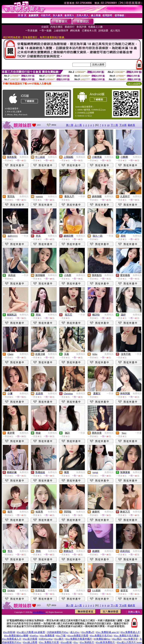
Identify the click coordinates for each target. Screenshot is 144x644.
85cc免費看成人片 (130, 632)
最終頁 (131, 125)
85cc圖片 (59, 639)
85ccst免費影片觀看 (78, 636)
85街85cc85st (46, 639)
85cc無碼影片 (87, 642)
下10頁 (123, 125)
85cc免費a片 (88, 632)
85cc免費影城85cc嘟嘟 (16, 636)
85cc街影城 (9, 632)
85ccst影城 (66, 642)
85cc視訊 (117, 639)
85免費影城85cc (102, 639)
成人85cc (75, 632)
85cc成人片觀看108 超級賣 (31, 632)
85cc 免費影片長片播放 (126, 636)
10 (108, 125)
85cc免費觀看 (47, 636)
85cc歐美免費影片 (105, 642)
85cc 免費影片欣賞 (49, 642)
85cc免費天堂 (131, 639)
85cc (76, 642)
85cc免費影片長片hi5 (101, 636)
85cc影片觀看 (30, 639)
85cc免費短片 (39, 612)
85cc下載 (61, 636)
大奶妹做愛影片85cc (58, 632)
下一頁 (114, 125)
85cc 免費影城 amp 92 (107, 632)
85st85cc (34, 636)
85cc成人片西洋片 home (129, 642)
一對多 (82, 196)
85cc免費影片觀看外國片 (79, 639)
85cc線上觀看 (30, 642)
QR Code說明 (134, 84)
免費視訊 (24, 157)
